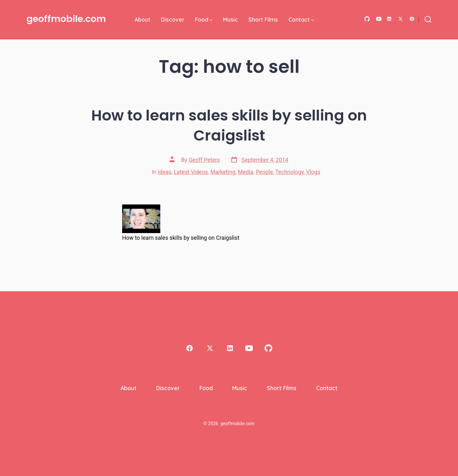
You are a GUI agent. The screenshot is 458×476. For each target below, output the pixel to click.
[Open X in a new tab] (400, 19)
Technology (289, 172)
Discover (173, 19)
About (142, 19)
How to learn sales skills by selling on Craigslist (229, 125)
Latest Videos (191, 172)
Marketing (223, 172)
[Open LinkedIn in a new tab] (389, 19)
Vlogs (313, 172)
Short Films (263, 19)
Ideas (165, 172)
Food (204, 19)
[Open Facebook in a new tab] (412, 19)
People (264, 172)
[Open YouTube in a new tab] (379, 19)
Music (230, 19)
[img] (211, 20)
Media (246, 172)
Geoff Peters (204, 160)
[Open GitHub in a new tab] (367, 19)
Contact (301, 19)
